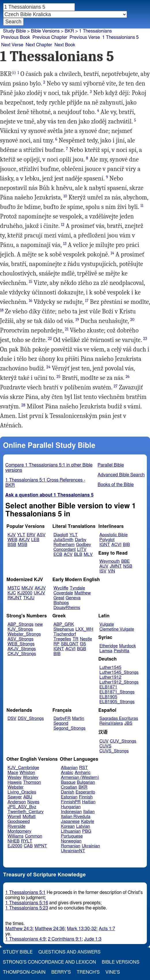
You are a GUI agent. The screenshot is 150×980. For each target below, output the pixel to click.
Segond (61, 723)
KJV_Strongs (20, 629)
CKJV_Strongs (22, 654)
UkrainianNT (73, 851)
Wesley (14, 778)
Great (59, 598)
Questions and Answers (69, 952)
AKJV (24, 540)
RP (57, 644)
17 (87, 301)
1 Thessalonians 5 (120, 37)
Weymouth (110, 561)
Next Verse (12, 45)
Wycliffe (61, 588)
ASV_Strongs (20, 639)
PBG (87, 831)
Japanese (70, 822)
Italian (89, 812)
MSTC (14, 588)
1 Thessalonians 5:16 (27, 903)
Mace (13, 773)
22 (50, 339)
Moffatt (29, 817)
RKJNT (15, 598)
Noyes (33, 802)
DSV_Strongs (31, 719)
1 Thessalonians (96, 31)
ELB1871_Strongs (117, 692)
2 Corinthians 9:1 (65, 939)
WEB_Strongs (21, 644)
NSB (128, 566)
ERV (31, 535)
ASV (41, 535)
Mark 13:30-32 (82, 929)
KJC (12, 593)
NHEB (14, 841)
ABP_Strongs (20, 624)
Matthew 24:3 (19, 929)
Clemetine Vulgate (117, 629)
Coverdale (63, 593)
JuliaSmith (63, 540)
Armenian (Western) (80, 778)
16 (31, 301)
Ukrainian (91, 846)
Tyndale (77, 588)
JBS (128, 723)
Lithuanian (71, 831)
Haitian (89, 802)
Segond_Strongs (70, 728)
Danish (68, 792)
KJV (12, 535)
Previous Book (16, 37)
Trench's (88, 972)
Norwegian (71, 841)
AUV (104, 566)
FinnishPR (71, 802)
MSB (22, 545)
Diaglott (61, 535)
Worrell (14, 817)
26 (128, 377)
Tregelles (62, 639)
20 (132, 320)
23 (145, 339)
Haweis (15, 782)
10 (65, 196)
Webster (16, 787)
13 (65, 244)
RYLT (27, 841)
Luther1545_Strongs (119, 672)
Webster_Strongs (24, 634)
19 (77, 320)
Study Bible (15, 31)
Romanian (71, 846)
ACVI (116, 545)
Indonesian (72, 812)
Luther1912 (110, 677)
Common (34, 836)
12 (62, 225)
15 (31, 282)
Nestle (86, 639)
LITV (82, 550)
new (39, 624)
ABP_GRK (64, 624)
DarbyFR (62, 719)
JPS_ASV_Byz (22, 807)
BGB (81, 649)
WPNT (41, 846)
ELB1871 (108, 687)
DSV (12, 719)
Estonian (69, 797)
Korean (68, 826)
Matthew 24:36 (50, 929)
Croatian (69, 787)
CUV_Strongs (123, 741)
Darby (81, 540)
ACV (68, 554)
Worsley (31, 778)
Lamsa (106, 651)
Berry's (61, 972)
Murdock (128, 646)
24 (48, 367)
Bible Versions (45, 31)
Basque (68, 782)
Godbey (83, 545)
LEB (35, 540)
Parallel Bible (111, 465)
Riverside (16, 826)
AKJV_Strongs (22, 649)
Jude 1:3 (93, 939)
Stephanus (64, 629)
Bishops (61, 603)
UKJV (39, 593)
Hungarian (71, 807)
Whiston (27, 773)
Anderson (17, 802)
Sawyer (15, 797)
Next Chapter (39, 45)
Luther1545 (110, 668)
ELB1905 (108, 697)
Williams (16, 836)
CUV (104, 741)
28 (23, 405)
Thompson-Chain (24, 972)
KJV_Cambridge (23, 768)
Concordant (65, 550)
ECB (58, 554)
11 (142, 206)
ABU (28, 797)
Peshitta (121, 651)
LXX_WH (84, 629)
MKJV (27, 588)
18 (2, 310)
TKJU (29, 598)
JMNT (116, 566)
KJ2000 (25, 593)
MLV (88, 554)
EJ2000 (15, 846)
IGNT (105, 545)
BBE (126, 561)
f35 (83, 644)
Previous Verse (85, 37)
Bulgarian (86, 782)
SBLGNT (70, 644)
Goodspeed (19, 822)
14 (112, 253)
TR (75, 639)
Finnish (86, 797)
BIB (126, 545)
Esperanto (86, 792)
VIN (111, 571)
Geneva (73, 598)
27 (116, 386)
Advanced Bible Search (121, 475)
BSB (12, 545)
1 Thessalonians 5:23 (27, 908)
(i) (14, 73)
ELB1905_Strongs (117, 702)
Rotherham (64, 545)
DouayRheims (67, 608)
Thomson (32, 782)
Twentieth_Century (25, 812)
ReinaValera (111, 723)
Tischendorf (65, 634)
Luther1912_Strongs (119, 682)
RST (84, 768)
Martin (78, 719)
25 (59, 377)
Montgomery (19, 831)
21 (67, 329)
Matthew (82, 593)
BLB (78, 554)
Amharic (82, 773)
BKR (69, 31)
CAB (28, 846)
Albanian (69, 768)
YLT (21, 535)
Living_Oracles (22, 792)
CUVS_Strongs (114, 751)
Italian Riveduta (76, 817)
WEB (12, 540)
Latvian (83, 826)
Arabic (67, 773)
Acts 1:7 (107, 929)
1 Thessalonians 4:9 (26, 939)
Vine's (113, 972)
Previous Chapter (50, 37)
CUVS (105, 746)
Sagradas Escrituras (119, 719)
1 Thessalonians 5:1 (26, 893)
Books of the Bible (116, 485)
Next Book (65, 45)
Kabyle (88, 822)
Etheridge (108, 646)
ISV (103, 571)
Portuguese (72, 836)
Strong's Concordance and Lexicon (49, 962)
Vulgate (107, 624)
